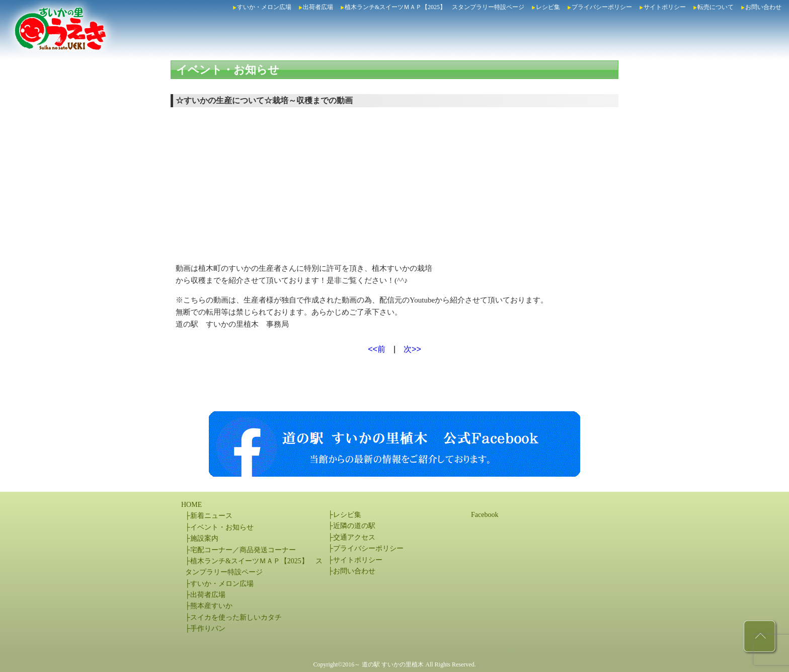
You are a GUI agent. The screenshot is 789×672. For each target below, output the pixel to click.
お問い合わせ (763, 7)
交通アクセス (354, 537)
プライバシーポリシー (602, 7)
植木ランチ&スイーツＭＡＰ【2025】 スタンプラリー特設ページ (435, 7)
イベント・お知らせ (228, 70)
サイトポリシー (665, 7)
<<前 (377, 349)
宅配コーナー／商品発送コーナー (243, 550)
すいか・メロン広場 (264, 7)
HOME (191, 505)
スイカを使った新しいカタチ (236, 617)
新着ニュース (211, 516)
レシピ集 (548, 7)
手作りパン (208, 628)
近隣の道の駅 (354, 526)
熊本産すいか (211, 606)
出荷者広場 (318, 7)
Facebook (485, 515)
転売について (716, 7)
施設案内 (204, 538)
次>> (412, 349)
